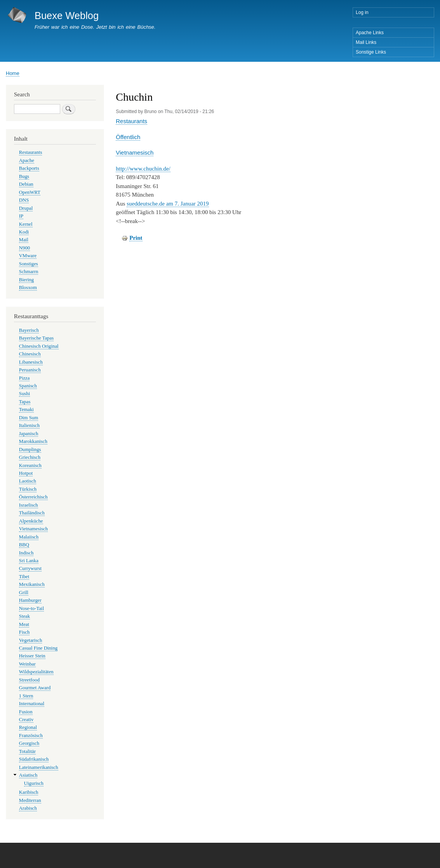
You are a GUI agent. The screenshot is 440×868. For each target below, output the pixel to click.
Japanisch (29, 434)
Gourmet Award (35, 688)
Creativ (26, 720)
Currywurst (30, 568)
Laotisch (28, 481)
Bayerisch (29, 330)
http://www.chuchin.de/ (143, 169)
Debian (26, 184)
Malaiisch (29, 537)
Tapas (25, 402)
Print (136, 238)
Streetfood (29, 680)
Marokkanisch (33, 441)
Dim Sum (29, 418)
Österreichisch (33, 497)
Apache (27, 160)
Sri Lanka (29, 561)
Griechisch (30, 457)
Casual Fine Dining (38, 648)
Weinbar (27, 664)
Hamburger (30, 600)
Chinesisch (30, 354)
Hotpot (26, 473)
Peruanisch (30, 370)
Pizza (24, 378)
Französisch (31, 736)
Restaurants (131, 121)
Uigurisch (34, 783)
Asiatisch (28, 775)
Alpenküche (31, 521)
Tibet (24, 577)
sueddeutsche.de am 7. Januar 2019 (168, 204)
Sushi (24, 394)
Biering (26, 280)
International (32, 704)
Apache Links (370, 33)
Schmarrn (29, 272)
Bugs (24, 176)
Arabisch (28, 808)
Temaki (26, 410)
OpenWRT (30, 192)
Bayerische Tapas (36, 338)
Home (13, 73)
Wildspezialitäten (36, 672)
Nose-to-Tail (31, 608)
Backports (29, 168)
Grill (24, 593)
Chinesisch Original (39, 346)
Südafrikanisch (34, 759)
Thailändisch (32, 513)
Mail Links (366, 42)
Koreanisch (30, 465)
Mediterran (30, 800)
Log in (362, 12)
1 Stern (26, 696)
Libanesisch (31, 362)
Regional (28, 727)
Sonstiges (29, 264)
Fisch (24, 632)
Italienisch (29, 425)
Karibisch (29, 792)
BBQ (24, 545)
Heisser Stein (32, 656)
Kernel (26, 224)
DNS (24, 200)
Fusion (26, 712)
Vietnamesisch (135, 153)
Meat (24, 624)
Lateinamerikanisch (39, 767)
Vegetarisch (31, 640)
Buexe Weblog (67, 16)
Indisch (26, 553)
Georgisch (29, 743)
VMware (28, 256)
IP (21, 216)
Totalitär (27, 751)
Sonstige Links (371, 52)
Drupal (26, 208)
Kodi (24, 232)
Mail (24, 240)
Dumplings (30, 450)
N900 (24, 248)
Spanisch (28, 386)
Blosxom (28, 288)
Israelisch (29, 505)
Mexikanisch (32, 584)
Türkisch (28, 489)
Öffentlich (128, 137)
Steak (24, 616)
